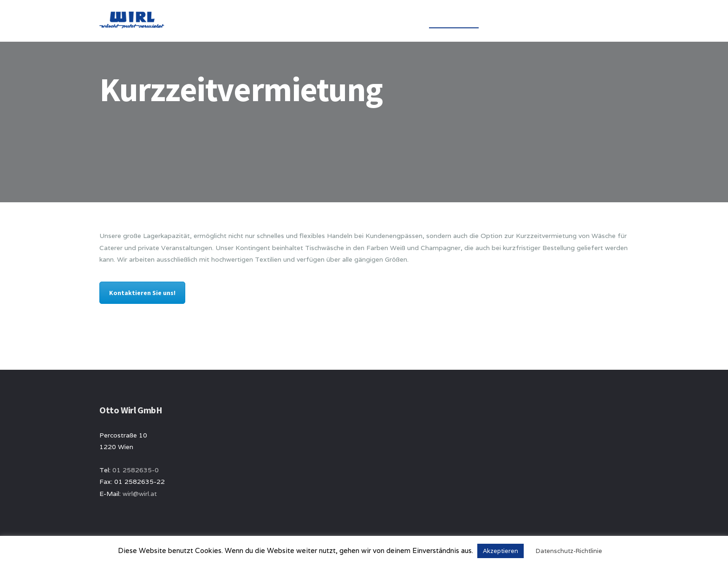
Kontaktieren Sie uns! (142, 293)
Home (358, 20)
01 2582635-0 (136, 470)
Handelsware (516, 20)
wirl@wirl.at (140, 494)
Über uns (398, 20)
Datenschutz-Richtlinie (569, 551)
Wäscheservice (454, 20)
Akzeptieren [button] (500, 551)
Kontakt (569, 20)
